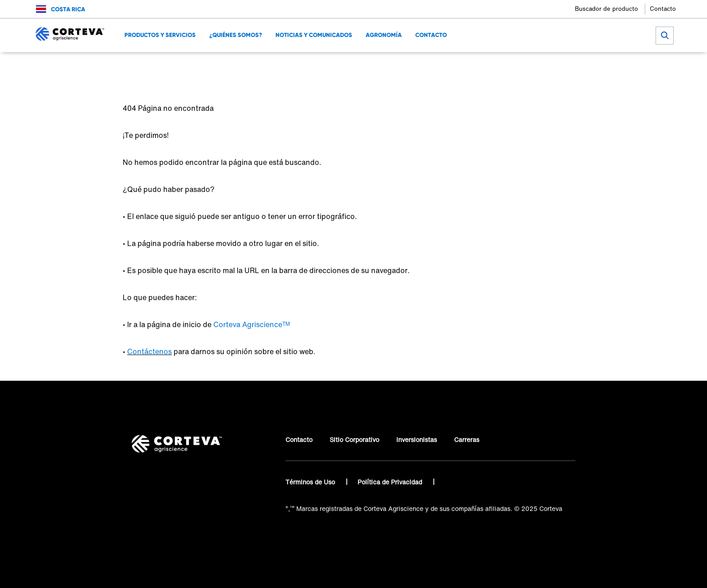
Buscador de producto (606, 9)
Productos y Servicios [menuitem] (160, 35)
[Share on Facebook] (519, 66)
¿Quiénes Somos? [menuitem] (236, 35)
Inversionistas (417, 440)
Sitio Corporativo (354, 440)
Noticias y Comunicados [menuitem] (314, 35)
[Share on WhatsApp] (564, 66)
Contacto (663, 9)
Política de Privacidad (391, 482)
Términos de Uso (311, 482)
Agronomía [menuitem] (384, 35)
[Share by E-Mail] (579, 66)
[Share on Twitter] (534, 66)
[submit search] (665, 36)
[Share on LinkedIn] (549, 66)
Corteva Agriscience (153, 66)
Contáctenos (149, 351)
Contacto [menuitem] (431, 35)
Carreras (467, 440)
